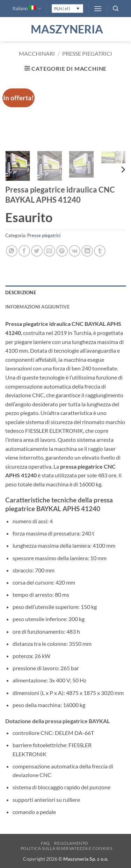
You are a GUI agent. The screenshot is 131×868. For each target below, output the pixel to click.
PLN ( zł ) (62, 9)
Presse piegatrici (87, 53)
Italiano (27, 9)
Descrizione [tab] (21, 292)
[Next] (123, 170)
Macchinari (37, 53)
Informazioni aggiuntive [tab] (37, 307)
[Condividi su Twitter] (37, 251)
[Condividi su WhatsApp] (12, 251)
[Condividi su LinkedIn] (87, 251)
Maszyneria (66, 29)
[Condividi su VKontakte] (75, 251)
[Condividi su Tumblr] (100, 251)
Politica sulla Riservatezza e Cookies (67, 848)
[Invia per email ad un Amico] (49, 251)
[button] (98, 9)
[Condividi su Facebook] (24, 251)
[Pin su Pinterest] (62, 251)
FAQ (45, 843)
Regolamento (71, 843)
